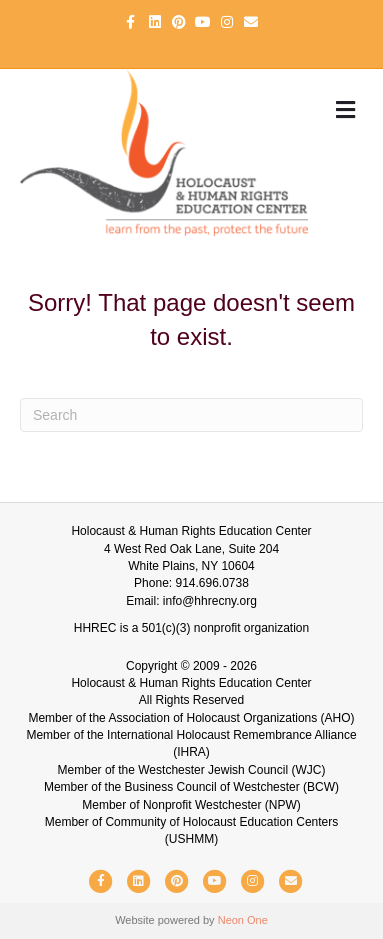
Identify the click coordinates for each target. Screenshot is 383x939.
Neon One (243, 920)
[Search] (191, 415)
